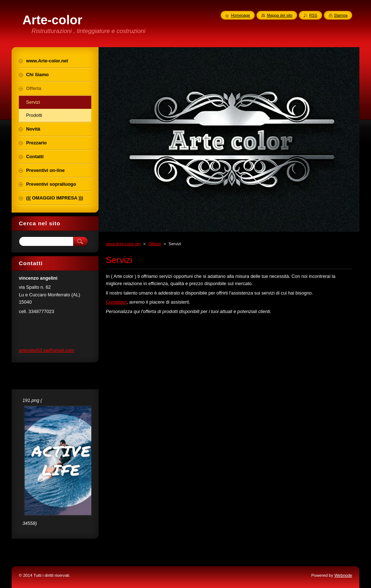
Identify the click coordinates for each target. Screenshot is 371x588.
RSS (313, 15)
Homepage (240, 15)
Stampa (341, 15)
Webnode (343, 575)
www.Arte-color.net (123, 244)
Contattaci (116, 302)
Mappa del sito (280, 15)
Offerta (155, 244)
